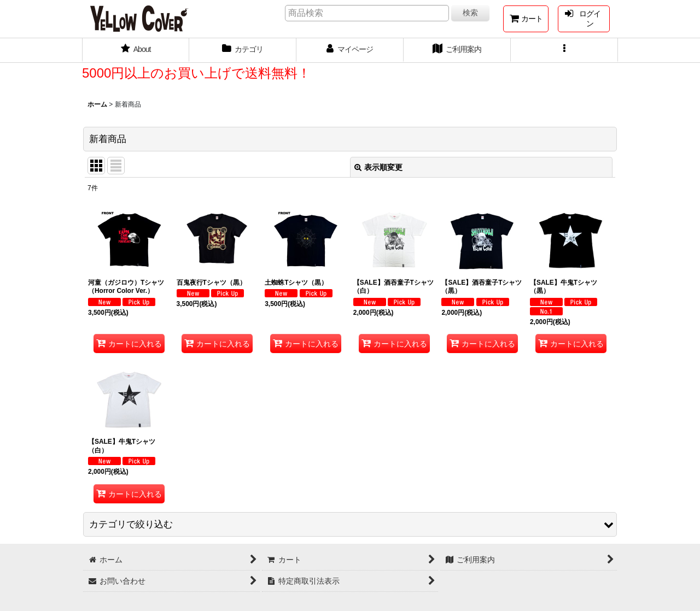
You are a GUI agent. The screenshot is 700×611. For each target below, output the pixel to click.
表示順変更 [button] (378, 167)
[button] (564, 50)
